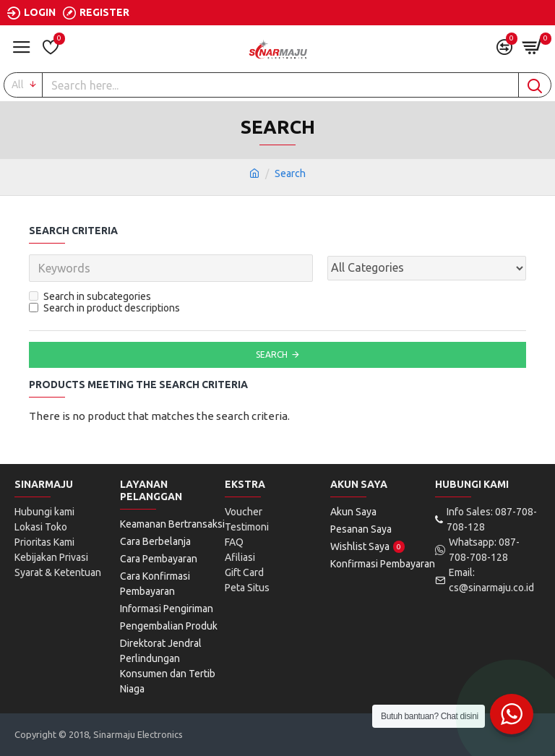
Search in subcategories (90, 296)
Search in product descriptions (104, 308)
